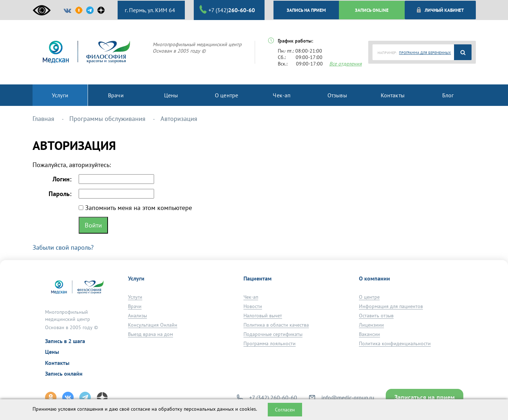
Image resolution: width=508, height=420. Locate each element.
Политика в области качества (276, 325)
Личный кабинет (440, 10)
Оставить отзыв (376, 316)
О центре (369, 297)
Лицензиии (371, 325)
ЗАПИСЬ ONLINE (372, 10)
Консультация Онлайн (153, 325)
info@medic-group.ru (348, 397)
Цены (52, 352)
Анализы (137, 316)
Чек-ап (251, 297)
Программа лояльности (270, 343)
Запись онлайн (64, 373)
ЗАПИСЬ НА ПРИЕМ (306, 10)
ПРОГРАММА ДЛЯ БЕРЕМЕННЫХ (425, 53)
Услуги (135, 297)
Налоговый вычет (263, 316)
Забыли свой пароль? (63, 247)
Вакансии (369, 334)
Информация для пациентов (391, 306)
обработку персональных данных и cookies (207, 409)
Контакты (57, 363)
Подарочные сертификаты (273, 334)
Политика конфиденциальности (395, 343)
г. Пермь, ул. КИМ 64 (149, 10)
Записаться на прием (425, 397)
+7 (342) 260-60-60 (273, 397)
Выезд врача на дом (151, 334)
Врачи (135, 306)
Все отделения (346, 64)
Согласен (285, 410)
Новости (253, 306)
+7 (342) (227, 10)
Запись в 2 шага (65, 341)
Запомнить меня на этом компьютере (138, 208)
